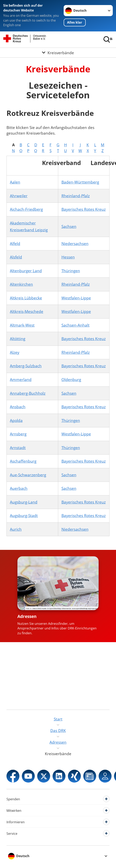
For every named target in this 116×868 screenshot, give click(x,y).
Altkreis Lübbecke (26, 298)
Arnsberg (18, 434)
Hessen (68, 257)
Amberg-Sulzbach (26, 366)
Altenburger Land (26, 271)
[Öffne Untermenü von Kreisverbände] (58, 53)
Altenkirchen (21, 284)
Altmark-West (22, 325)
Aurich (16, 529)
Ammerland (21, 379)
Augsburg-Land (24, 502)
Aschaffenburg (23, 461)
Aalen (15, 182)
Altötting (18, 339)
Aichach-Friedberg (26, 209)
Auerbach (19, 488)
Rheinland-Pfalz (76, 196)
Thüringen (71, 271)
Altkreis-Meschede (27, 311)
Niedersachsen (75, 243)
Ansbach (18, 407)
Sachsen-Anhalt (75, 325)
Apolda (16, 420)
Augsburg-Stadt (24, 516)
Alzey (15, 352)
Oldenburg (71, 379)
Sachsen (69, 226)
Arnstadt (18, 448)
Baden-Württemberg (80, 182)
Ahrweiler (19, 196)
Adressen (27, 616)
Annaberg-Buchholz (28, 393)
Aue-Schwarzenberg (28, 475)
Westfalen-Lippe (76, 298)
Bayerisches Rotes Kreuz (84, 209)
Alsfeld (16, 257)
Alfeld (15, 243)
